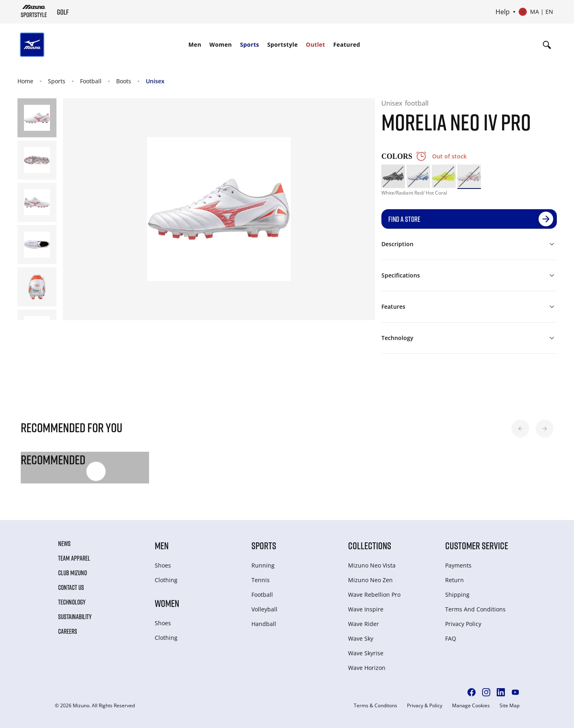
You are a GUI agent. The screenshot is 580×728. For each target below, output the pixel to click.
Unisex (155, 81)
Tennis (261, 580)
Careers (68, 631)
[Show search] (547, 45)
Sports (250, 44)
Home (25, 81)
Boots (124, 81)
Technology (72, 602)
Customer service (477, 545)
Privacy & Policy (425, 706)
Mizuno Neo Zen (370, 580)
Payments (458, 565)
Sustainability (75, 617)
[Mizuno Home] (34, 11)
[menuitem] (195, 45)
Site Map (510, 706)
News (64, 544)
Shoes (163, 565)
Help (503, 12)
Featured (347, 44)
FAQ (451, 638)
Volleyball (264, 609)
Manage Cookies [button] (471, 706)
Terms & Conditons (375, 706)
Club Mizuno (72, 573)
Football (91, 81)
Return (454, 580)
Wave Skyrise (366, 653)
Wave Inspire (366, 609)
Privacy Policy (463, 624)
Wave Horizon (367, 668)
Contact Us (71, 587)
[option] (393, 176)
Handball (264, 624)
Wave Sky (361, 638)
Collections (370, 545)
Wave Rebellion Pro (374, 595)
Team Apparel (74, 558)
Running (263, 565)
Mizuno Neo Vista (372, 565)
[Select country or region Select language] (536, 12)
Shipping (457, 595)
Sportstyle (282, 44)
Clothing (166, 580)
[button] (520, 429)
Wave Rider (364, 624)
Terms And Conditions (475, 609)
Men (195, 44)
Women (221, 44)
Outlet (315, 44)
